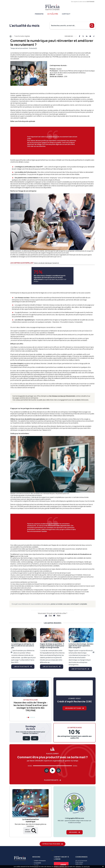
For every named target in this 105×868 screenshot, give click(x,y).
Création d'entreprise (40, 861)
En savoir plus (86, 867)
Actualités (53, 14)
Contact (66, 14)
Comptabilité (37, 863)
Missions (39, 14)
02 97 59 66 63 (90, 2)
